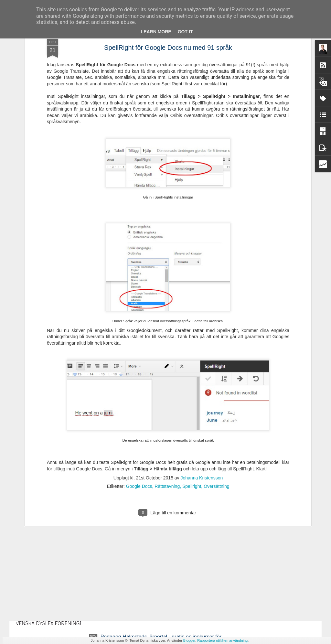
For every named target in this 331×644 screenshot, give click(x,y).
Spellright (192, 397)
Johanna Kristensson (202, 388)
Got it (185, 32)
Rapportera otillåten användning (222, 640)
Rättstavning (167, 397)
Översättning (216, 397)
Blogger (189, 640)
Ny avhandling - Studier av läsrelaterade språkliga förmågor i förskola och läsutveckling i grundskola (158, 493)
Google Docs (139, 397)
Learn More (156, 32)
